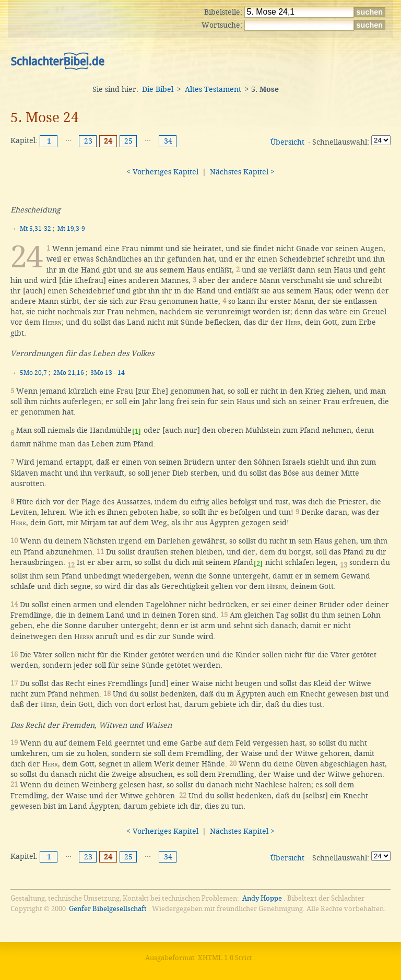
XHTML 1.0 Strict (225, 958)
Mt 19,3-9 (71, 229)
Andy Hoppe (262, 898)
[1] (137, 432)
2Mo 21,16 (69, 373)
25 (128, 141)
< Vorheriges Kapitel (162, 172)
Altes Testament (213, 89)
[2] (258, 564)
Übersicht (287, 142)
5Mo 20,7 (33, 373)
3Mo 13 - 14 (108, 373)
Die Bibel (158, 89)
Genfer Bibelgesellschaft (108, 909)
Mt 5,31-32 (36, 229)
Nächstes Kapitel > (242, 172)
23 (88, 141)
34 (168, 141)
